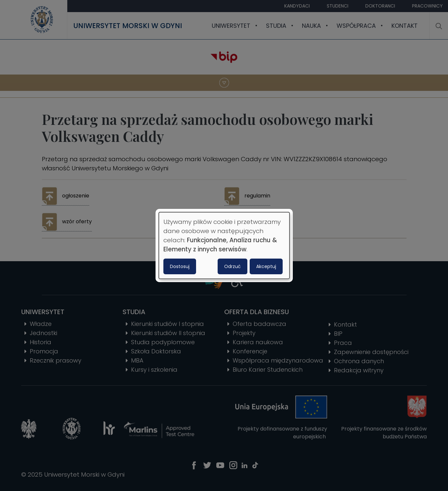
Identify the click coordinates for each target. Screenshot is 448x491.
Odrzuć (232, 266)
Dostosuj (180, 266)
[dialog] (224, 245)
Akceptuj (266, 266)
